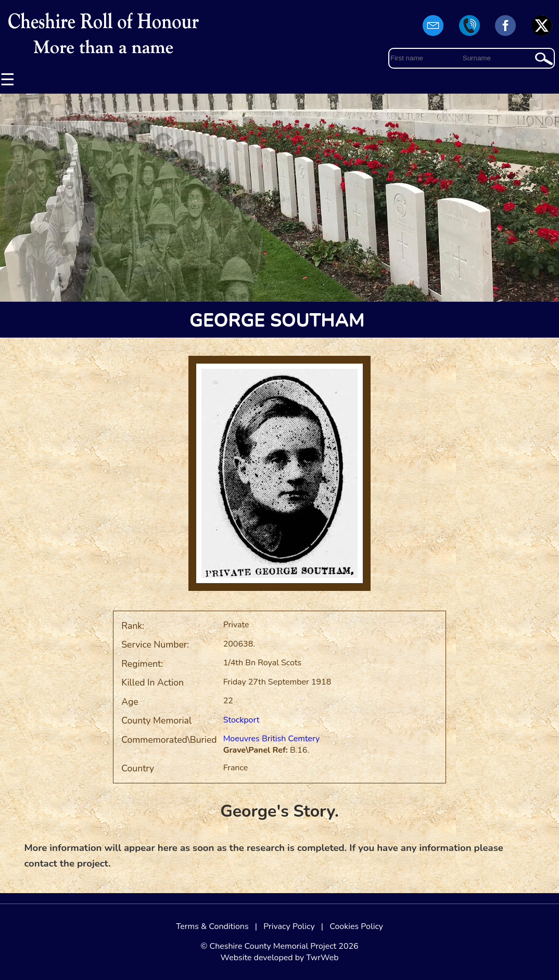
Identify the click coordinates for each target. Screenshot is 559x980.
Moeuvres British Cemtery (272, 739)
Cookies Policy (356, 926)
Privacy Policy (289, 926)
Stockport (242, 720)
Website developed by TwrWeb (279, 958)
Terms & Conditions (212, 926)
